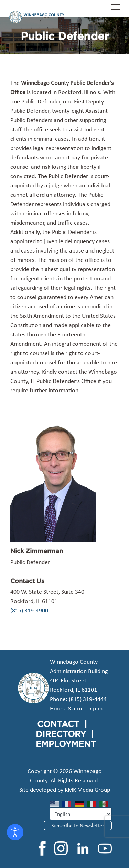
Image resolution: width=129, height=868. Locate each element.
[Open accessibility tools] (15, 832)
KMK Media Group (87, 790)
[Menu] (115, 10)
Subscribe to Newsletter (78, 825)
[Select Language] (81, 814)
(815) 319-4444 (88, 699)
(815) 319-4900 (29, 610)
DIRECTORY (61, 734)
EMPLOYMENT (66, 744)
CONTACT (58, 724)
